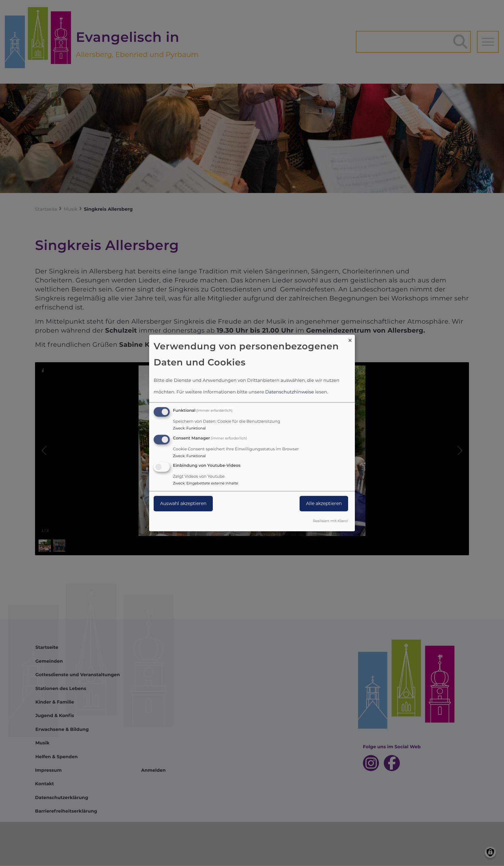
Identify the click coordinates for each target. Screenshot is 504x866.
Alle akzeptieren (324, 504)
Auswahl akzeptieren (183, 504)
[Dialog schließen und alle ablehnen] (350, 339)
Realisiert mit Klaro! (330, 521)
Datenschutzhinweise (290, 392)
